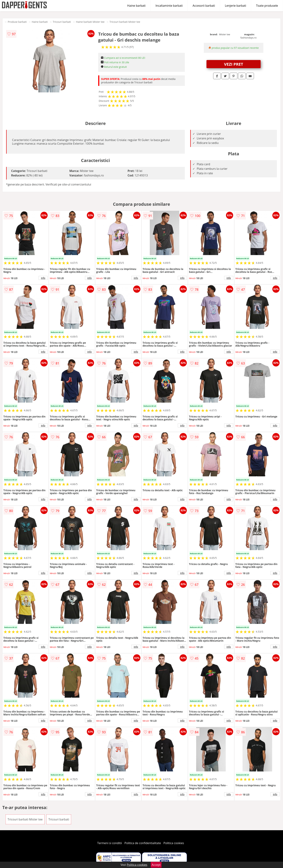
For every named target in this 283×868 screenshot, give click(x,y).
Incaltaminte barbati (169, 6)
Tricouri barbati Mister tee (125, 22)
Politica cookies (174, 843)
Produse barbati (17, 22)
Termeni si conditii (110, 843)
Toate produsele (267, 6)
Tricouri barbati (62, 22)
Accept (156, 865)
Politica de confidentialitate (143, 843)
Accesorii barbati (204, 6)
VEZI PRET (234, 64)
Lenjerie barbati (236, 6)
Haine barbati (136, 6)
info (43, 278)
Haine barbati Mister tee (90, 22)
